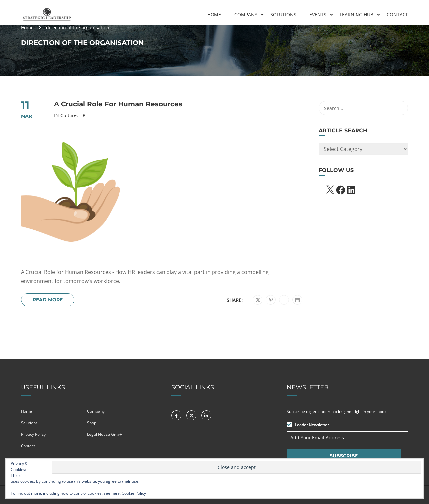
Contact (397, 14)
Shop (92, 423)
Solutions (283, 14)
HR (83, 115)
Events (318, 14)
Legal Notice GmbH (105, 434)
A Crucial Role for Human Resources (118, 104)
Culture (69, 115)
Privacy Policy (33, 434)
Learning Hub (357, 14)
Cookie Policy (134, 493)
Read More (48, 300)
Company (246, 14)
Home (214, 14)
